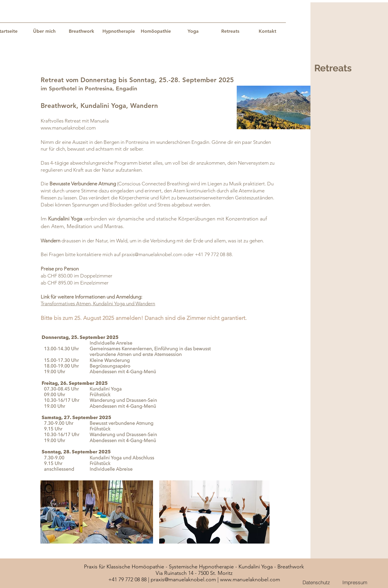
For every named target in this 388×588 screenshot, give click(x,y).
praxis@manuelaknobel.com (152, 254)
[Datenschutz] (316, 582)
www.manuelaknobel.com (68, 128)
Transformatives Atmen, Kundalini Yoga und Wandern (98, 304)
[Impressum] (355, 582)
